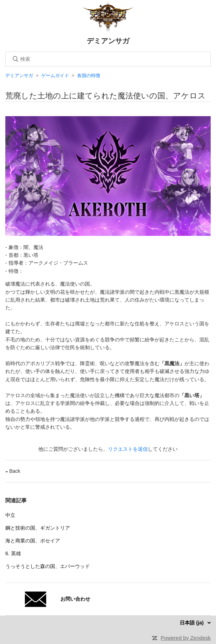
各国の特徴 (89, 75)
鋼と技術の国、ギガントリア (38, 528)
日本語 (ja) (192, 623)
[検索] (108, 59)
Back (13, 471)
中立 (10, 515)
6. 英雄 (13, 553)
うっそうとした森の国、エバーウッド (48, 566)
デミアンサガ (19, 75)
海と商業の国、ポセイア (33, 541)
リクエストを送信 (128, 449)
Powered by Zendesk (186, 638)
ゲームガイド (55, 75)
